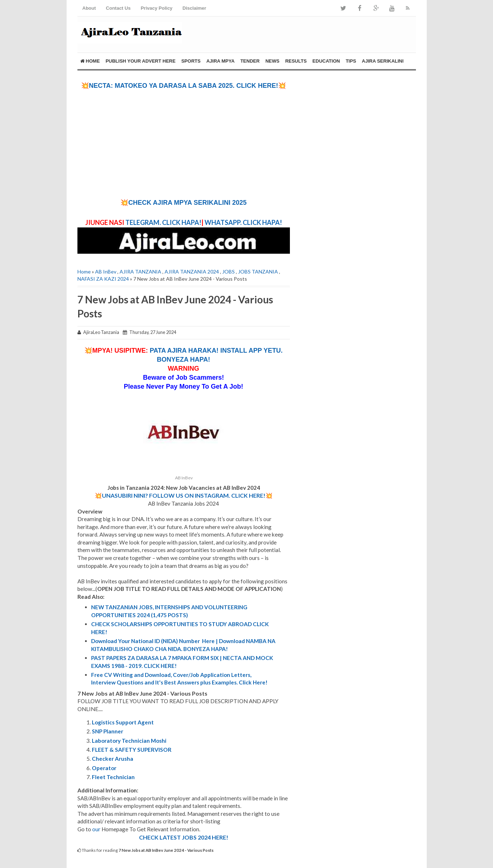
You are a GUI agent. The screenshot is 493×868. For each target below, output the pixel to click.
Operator (104, 768)
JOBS (228, 272)
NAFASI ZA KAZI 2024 (103, 279)
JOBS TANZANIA (258, 272)
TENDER (250, 61)
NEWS (272, 61)
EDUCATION (326, 61)
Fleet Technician (113, 777)
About (89, 8)
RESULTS (296, 61)
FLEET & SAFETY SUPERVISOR (132, 750)
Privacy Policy (157, 8)
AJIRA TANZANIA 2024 (192, 272)
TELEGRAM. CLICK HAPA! (163, 222)
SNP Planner (107, 731)
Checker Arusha (113, 759)
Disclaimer (194, 8)
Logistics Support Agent (123, 722)
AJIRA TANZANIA (140, 272)
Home (90, 61)
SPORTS (191, 61)
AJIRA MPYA (221, 61)
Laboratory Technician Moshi (129, 741)
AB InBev (106, 272)
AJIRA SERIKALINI (383, 61)
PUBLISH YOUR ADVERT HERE (140, 61)
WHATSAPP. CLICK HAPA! (243, 222)
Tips (351, 61)
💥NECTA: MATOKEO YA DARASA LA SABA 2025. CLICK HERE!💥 (183, 86)
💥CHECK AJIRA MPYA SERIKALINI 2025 (183, 203)
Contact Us (118, 8)
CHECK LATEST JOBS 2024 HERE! (184, 837)
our (96, 829)
